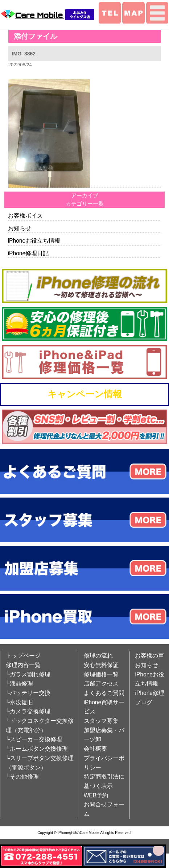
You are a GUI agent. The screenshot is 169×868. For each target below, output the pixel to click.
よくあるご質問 (104, 693)
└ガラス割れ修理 (28, 674)
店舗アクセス (101, 684)
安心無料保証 (101, 665)
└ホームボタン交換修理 (37, 749)
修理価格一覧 (101, 674)
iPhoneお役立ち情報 (34, 241)
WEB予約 (96, 795)
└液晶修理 (19, 684)
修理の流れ (98, 656)
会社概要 (95, 749)
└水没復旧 (19, 702)
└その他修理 (22, 777)
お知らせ (20, 228)
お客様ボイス (25, 216)
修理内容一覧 (23, 665)
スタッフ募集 (101, 721)
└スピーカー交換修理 (34, 739)
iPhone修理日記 (28, 253)
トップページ (23, 656)
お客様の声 (149, 656)
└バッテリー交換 (28, 693)
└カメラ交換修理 (28, 711)
